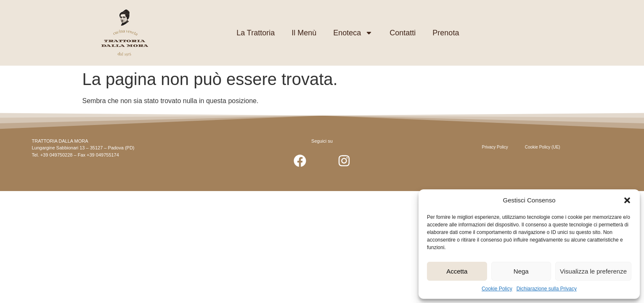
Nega (521, 271)
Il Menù (304, 33)
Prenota (446, 33)
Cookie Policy (497, 289)
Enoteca (353, 33)
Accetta (457, 271)
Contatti (403, 33)
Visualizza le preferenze (593, 271)
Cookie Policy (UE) (543, 147)
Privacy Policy (495, 147)
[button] (627, 200)
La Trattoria (256, 33)
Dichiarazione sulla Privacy (547, 289)
